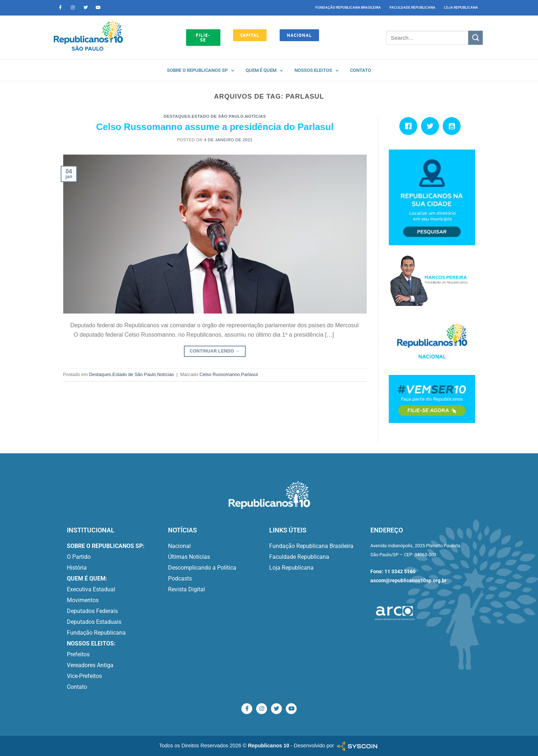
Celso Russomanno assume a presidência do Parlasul (215, 127)
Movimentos (83, 600)
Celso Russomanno (220, 374)
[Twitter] (432, 126)
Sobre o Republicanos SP (201, 71)
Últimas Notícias (189, 557)
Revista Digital (186, 589)
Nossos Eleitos (317, 71)
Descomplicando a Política (202, 568)
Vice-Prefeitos (84, 676)
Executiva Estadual (91, 589)
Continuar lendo (215, 351)
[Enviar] (475, 38)
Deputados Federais (92, 611)
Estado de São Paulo (218, 116)
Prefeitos (78, 654)
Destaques (177, 116)
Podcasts (180, 578)
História (77, 568)
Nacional (179, 546)
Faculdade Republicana (412, 7)
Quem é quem (264, 71)
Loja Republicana (461, 7)
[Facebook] (410, 126)
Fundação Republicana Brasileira (348, 7)
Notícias (255, 116)
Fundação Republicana (96, 633)
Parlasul (249, 374)
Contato (361, 70)
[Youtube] (453, 126)
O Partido (79, 557)
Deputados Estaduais (94, 622)
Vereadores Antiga (90, 665)
